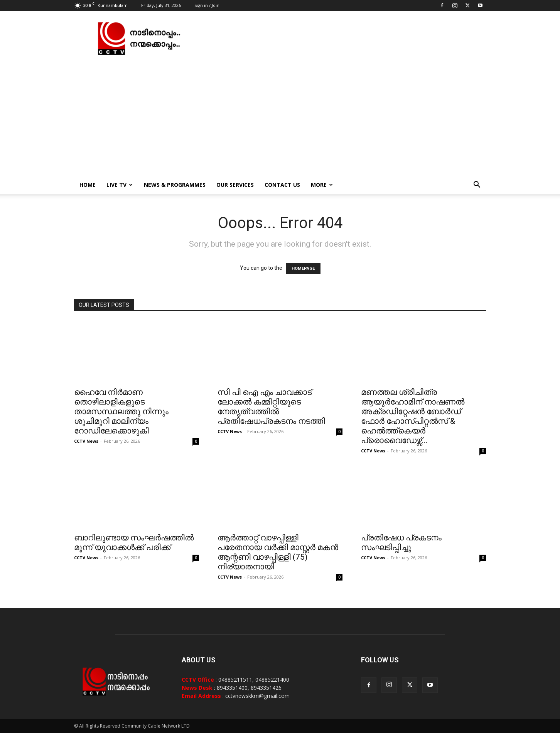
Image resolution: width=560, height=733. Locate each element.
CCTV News (86, 441)
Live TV (120, 185)
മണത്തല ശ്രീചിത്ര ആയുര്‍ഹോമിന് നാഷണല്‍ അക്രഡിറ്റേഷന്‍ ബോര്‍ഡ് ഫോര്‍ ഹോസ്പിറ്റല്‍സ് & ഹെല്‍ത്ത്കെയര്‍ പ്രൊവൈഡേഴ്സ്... (413, 416)
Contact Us (282, 185)
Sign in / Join (207, 5)
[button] (477, 185)
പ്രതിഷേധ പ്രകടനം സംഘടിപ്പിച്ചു (401, 543)
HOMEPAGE (303, 268)
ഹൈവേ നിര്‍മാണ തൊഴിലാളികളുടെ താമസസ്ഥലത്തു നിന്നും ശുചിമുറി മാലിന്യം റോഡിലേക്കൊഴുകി (121, 411)
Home (88, 185)
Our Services (235, 185)
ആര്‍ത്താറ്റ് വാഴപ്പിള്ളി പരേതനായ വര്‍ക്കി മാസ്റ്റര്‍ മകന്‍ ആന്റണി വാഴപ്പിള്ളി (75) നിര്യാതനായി (278, 552)
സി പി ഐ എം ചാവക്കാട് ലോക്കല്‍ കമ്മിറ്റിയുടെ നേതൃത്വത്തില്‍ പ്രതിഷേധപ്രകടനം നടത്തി (271, 407)
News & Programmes (175, 185)
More (322, 185)
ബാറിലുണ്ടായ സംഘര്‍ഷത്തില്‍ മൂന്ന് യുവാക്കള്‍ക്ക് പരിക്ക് (134, 543)
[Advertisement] (280, 118)
